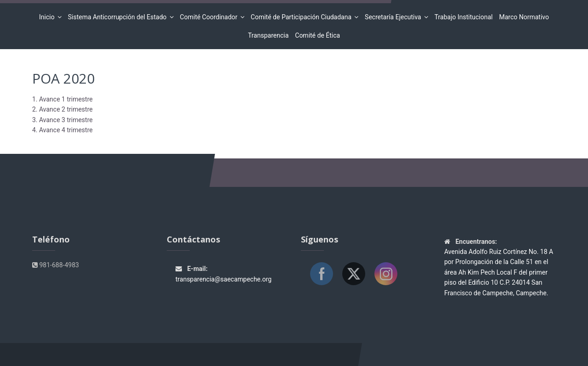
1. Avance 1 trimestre (62, 99)
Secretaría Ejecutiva (394, 17)
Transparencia (268, 35)
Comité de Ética (317, 35)
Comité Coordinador (210, 17)
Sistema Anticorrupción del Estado (119, 17)
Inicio (48, 17)
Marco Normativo (524, 17)
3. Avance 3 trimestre (62, 120)
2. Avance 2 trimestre (62, 109)
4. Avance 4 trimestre (62, 130)
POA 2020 (63, 78)
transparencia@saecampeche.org (223, 279)
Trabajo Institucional (464, 17)
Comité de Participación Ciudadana (302, 17)
